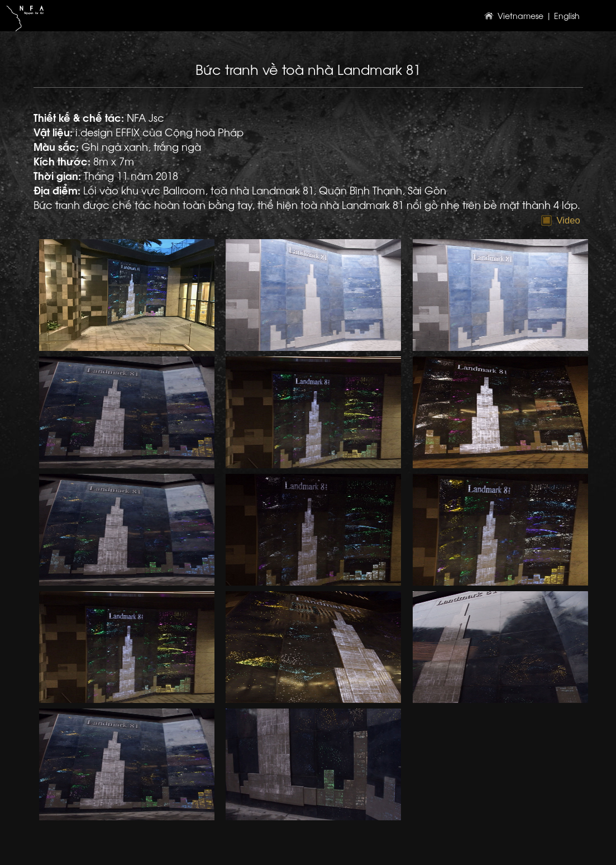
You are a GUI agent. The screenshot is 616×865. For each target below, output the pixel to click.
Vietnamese (521, 16)
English (567, 16)
